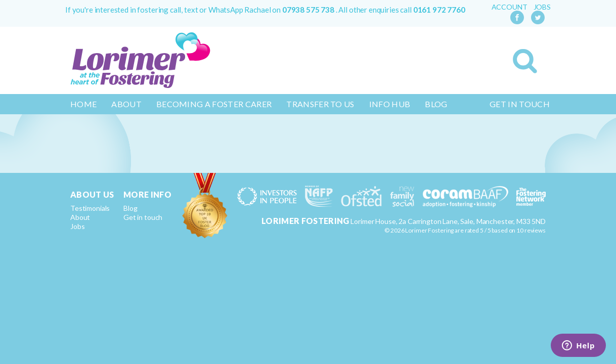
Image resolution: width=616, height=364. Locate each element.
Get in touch (520, 104)
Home (83, 104)
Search (525, 61)
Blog (436, 104)
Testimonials (90, 208)
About (126, 104)
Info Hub (390, 104)
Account (510, 7)
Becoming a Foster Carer (214, 104)
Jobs (542, 7)
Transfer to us (320, 104)
